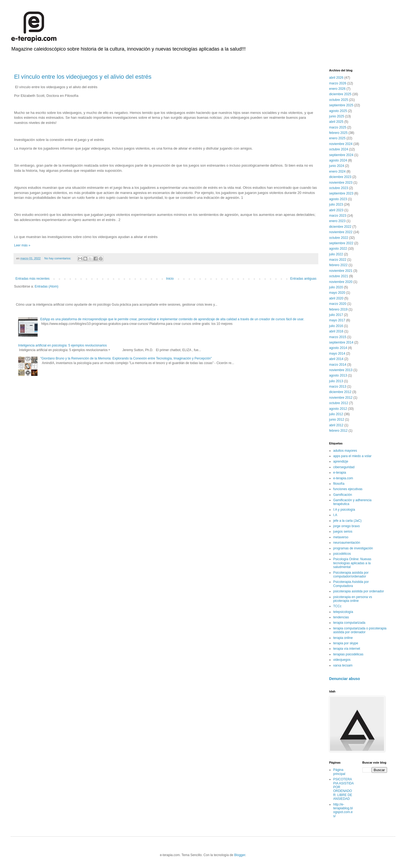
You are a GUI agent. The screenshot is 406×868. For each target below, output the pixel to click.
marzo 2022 (338, 260)
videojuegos (342, 660)
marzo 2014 (338, 365)
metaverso (341, 537)
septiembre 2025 (341, 105)
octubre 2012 (339, 403)
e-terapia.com (343, 478)
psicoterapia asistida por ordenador (358, 591)
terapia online (343, 638)
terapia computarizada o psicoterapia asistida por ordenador (360, 630)
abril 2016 (336, 331)
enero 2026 (337, 89)
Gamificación (343, 495)
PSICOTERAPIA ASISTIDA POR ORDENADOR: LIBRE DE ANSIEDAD (343, 789)
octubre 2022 (339, 238)
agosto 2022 (338, 249)
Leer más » (22, 245)
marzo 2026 (338, 83)
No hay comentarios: (58, 258)
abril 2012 (336, 425)
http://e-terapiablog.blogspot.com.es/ (343, 810)
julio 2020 (336, 287)
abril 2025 (336, 122)
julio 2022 (336, 254)
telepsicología (343, 612)
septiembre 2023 (341, 193)
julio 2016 (336, 326)
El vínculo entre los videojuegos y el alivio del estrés (83, 77)
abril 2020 (336, 298)
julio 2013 (336, 381)
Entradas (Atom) (46, 286)
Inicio (170, 279)
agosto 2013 (338, 375)
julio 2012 (336, 414)
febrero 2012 (338, 431)
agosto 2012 (338, 409)
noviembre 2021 (341, 271)
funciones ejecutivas (348, 489)
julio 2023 (336, 204)
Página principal (339, 772)
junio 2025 (337, 116)
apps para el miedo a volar (352, 456)
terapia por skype (346, 643)
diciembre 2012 (340, 392)
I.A (335, 515)
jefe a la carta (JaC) (347, 521)
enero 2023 (337, 221)
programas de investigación (353, 548)
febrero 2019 (338, 309)
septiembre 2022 (341, 243)
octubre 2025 (339, 100)
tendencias (341, 617)
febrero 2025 (338, 133)
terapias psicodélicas (348, 654)
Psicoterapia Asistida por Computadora (351, 584)
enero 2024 (337, 171)
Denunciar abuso (345, 679)
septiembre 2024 (341, 155)
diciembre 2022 (340, 227)
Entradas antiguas (303, 279)
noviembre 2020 (341, 282)
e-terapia (340, 473)
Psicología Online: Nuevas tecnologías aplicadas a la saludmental (352, 563)
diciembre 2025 (340, 94)
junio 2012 (337, 420)
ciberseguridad (344, 467)
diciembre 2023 (340, 177)
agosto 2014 (338, 348)
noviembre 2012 (341, 398)
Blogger (240, 855)
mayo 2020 (337, 293)
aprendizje (341, 461)
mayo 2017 (337, 320)
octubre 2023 (339, 188)
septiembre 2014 (341, 342)
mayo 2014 (337, 354)
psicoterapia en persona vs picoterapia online (353, 599)
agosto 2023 (338, 199)
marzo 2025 (338, 127)
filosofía (339, 484)
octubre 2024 (339, 149)
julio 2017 (336, 315)
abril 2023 (336, 210)
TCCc (337, 606)
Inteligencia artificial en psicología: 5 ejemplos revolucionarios (63, 345)
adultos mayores (345, 451)
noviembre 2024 (341, 144)
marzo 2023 (338, 216)
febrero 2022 (338, 265)
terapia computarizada (349, 623)
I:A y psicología (344, 510)
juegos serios (343, 532)
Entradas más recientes (32, 279)
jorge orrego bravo (346, 526)
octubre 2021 (339, 276)
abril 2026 (336, 78)
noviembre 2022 (341, 232)
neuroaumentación (347, 543)
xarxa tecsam (343, 665)
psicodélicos (342, 554)
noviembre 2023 (341, 183)
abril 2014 (336, 359)
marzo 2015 (338, 337)
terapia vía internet (347, 649)
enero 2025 (337, 138)
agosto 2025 (338, 111)
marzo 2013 (338, 387)
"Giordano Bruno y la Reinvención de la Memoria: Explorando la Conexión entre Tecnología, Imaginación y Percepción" (126, 358)
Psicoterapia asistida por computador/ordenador (351, 575)
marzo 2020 (338, 304)
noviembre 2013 (341, 370)
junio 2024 (337, 166)
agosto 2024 (338, 160)
